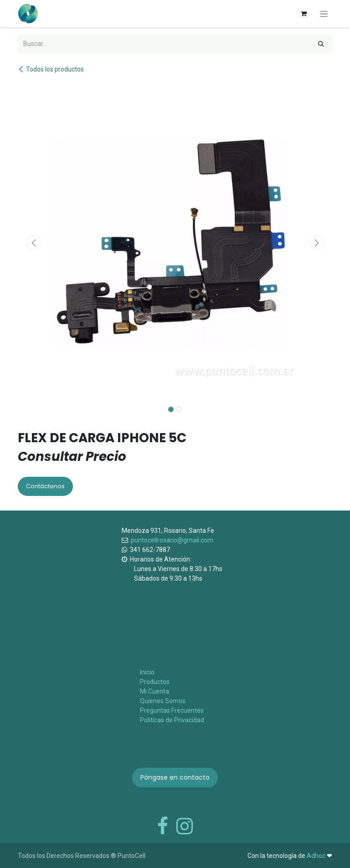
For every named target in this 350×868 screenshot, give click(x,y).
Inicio (147, 672)
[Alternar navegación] (324, 14)
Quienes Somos (163, 701)
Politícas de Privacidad (172, 720)
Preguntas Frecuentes (172, 710)
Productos (155, 682)
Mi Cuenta (154, 691)
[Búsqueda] (321, 44)
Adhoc (317, 856)
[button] (33, 242)
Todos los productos (51, 69)
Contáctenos (45, 486)
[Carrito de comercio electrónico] (304, 14)
